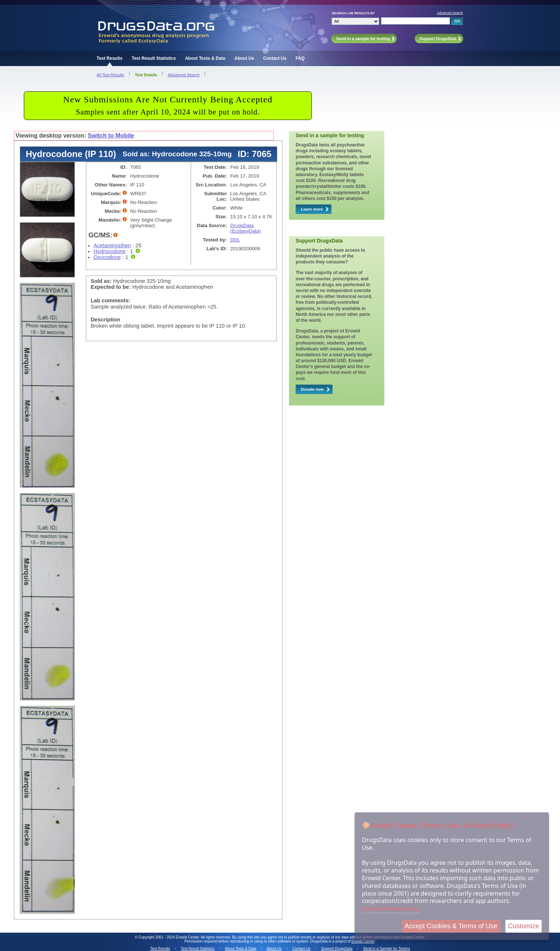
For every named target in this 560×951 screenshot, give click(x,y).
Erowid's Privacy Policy (391, 908)
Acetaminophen (112, 245)
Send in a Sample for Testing (387, 949)
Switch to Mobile (111, 136)
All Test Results (110, 75)
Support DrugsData (337, 949)
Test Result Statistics (154, 58)
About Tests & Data (205, 58)
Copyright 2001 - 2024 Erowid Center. (169, 937)
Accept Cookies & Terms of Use (451, 926)
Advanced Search (450, 13)
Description (105, 320)
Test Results (109, 58)
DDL (235, 240)
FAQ (300, 58)
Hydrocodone (109, 251)
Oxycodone (107, 257)
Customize (524, 926)
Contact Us (275, 58)
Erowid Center (363, 941)
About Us (244, 58)
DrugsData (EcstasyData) (246, 228)
